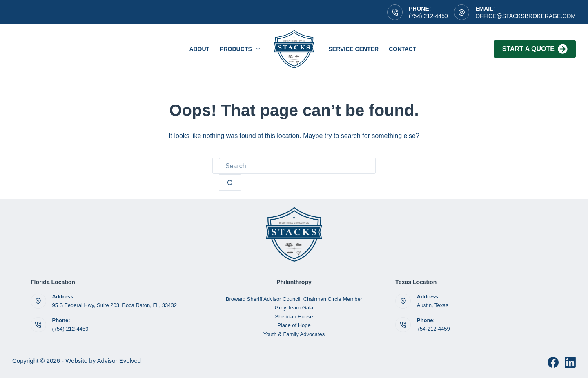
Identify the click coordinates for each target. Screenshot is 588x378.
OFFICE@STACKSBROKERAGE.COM (526, 16)
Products (241, 49)
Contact (402, 49)
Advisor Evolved (119, 361)
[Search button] (230, 182)
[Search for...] (294, 166)
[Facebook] (553, 362)
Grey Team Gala (294, 308)
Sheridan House (294, 317)
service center (353, 49)
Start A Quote (535, 49)
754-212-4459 (433, 329)
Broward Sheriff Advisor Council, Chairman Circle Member (294, 299)
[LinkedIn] (570, 362)
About (199, 49)
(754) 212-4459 (428, 16)
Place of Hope (294, 325)
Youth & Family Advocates (294, 334)
